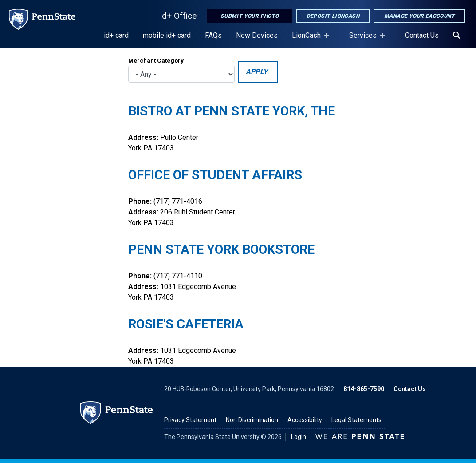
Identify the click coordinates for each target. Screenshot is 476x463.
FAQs (213, 35)
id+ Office (178, 16)
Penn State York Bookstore (221, 249)
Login (299, 437)
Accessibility (305, 420)
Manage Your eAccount (419, 16)
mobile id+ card (167, 35)
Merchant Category (156, 60)
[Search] (456, 36)
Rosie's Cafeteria (186, 324)
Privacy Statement (190, 420)
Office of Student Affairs (215, 175)
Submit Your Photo (250, 16)
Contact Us (422, 35)
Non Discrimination (252, 420)
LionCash (308, 40)
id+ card (116, 35)
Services (365, 40)
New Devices (257, 35)
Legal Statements (356, 420)
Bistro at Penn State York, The (232, 111)
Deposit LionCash (333, 16)
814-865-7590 (364, 389)
